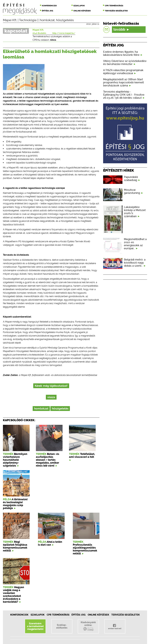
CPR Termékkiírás (58, 615)
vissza (51, 397)
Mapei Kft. (10, 20)
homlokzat (47, 20)
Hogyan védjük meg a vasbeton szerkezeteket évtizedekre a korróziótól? (13, 595)
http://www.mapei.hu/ (64, 33)
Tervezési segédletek (116, 11)
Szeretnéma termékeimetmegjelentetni (35, 626)
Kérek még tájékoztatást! (51, 386)
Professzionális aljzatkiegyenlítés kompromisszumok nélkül (85, 549)
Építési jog (48, 11)
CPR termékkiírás (114, 6)
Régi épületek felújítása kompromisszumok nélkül (15, 546)
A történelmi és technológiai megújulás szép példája (15, 504)
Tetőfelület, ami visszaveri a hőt (82, 455)
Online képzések (82, 11)
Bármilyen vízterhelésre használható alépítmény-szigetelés (15, 460)
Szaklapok (79, 6)
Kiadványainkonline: (88, 626)
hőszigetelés (65, 20)
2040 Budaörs (39, 33)
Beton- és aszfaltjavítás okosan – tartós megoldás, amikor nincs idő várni (48, 460)
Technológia (28, 20)
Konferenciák (49, 6)
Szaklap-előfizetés (62, 626)
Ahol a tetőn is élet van (50, 543)
